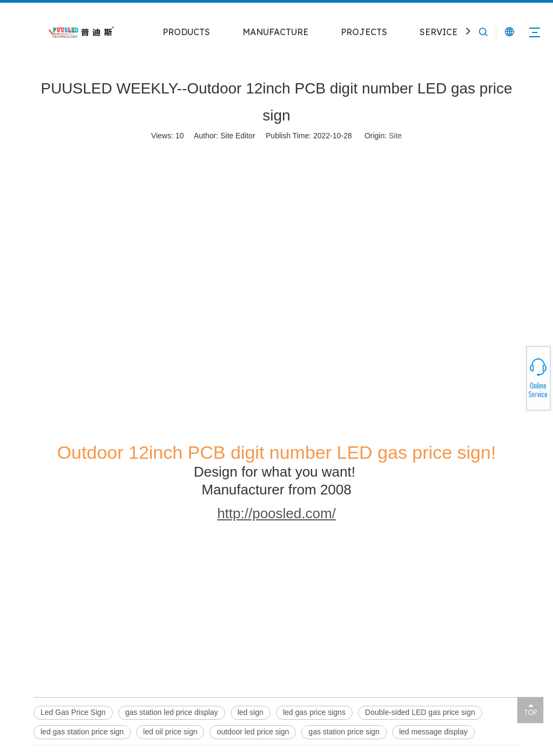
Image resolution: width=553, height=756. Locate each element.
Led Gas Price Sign (73, 712)
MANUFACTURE (275, 32)
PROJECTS (364, 32)
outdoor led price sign (253, 732)
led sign (251, 712)
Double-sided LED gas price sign (420, 712)
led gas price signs (314, 712)
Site (395, 136)
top (530, 710)
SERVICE (439, 32)
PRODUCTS (186, 32)
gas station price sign (344, 732)
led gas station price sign (82, 732)
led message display (433, 732)
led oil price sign (170, 732)
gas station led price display (172, 712)
